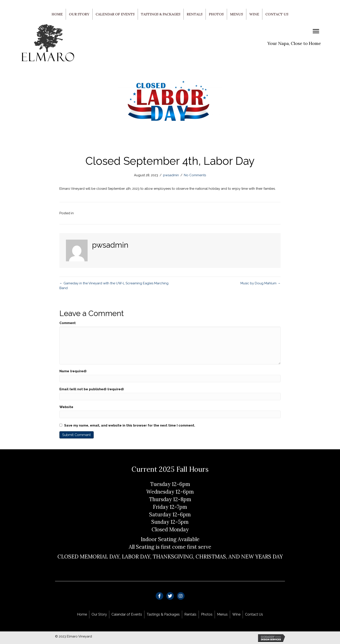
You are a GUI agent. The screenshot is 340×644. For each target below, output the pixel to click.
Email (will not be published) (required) (92, 389)
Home (57, 14)
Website (66, 407)
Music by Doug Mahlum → (261, 283)
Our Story (79, 14)
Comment (68, 323)
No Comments (195, 175)
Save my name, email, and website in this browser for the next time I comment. (130, 425)
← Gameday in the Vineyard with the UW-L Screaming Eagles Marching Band (114, 286)
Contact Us (277, 14)
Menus (237, 14)
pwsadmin (171, 175)
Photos (216, 14)
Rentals (195, 14)
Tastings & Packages (161, 14)
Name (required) (73, 371)
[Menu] (316, 31)
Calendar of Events (115, 14)
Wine (254, 14)
